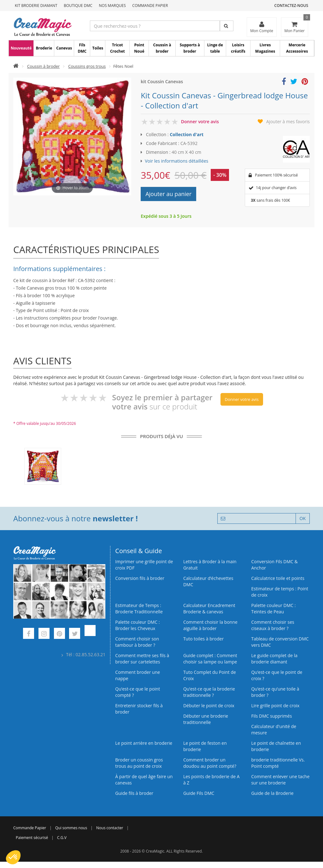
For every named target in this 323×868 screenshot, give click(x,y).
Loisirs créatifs (238, 48)
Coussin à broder (162, 48)
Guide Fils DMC (199, 793)
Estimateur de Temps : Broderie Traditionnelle (139, 608)
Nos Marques (112, 6)
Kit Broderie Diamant (36, 6)
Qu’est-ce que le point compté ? (138, 692)
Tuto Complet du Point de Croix (210, 675)
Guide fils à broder (134, 793)
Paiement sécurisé (32, 838)
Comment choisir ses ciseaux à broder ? (273, 625)
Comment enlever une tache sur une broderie (280, 780)
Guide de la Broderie (272, 793)
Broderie (44, 48)
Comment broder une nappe (138, 675)
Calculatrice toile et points (278, 578)
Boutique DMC (78, 6)
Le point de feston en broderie (205, 746)
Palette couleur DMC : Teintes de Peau (273, 608)
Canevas (64, 48)
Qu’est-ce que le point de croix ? (277, 675)
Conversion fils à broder (140, 578)
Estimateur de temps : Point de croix (280, 592)
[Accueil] (16, 66)
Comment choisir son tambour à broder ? (137, 642)
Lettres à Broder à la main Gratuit (210, 565)
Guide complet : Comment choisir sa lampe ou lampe (210, 659)
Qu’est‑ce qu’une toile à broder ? (275, 692)
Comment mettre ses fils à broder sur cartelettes (142, 659)
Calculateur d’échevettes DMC (208, 581)
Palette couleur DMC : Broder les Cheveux (137, 625)
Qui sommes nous (71, 828)
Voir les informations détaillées (176, 161)
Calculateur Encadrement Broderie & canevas (209, 608)
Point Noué (139, 48)
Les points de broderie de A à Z (211, 780)
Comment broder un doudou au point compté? (210, 763)
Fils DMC (82, 48)
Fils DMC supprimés (271, 716)
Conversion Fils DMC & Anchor (274, 565)
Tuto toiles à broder (203, 639)
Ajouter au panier (168, 194)
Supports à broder (190, 48)
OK (303, 518)
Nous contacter (110, 828)
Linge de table (215, 48)
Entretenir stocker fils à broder (139, 709)
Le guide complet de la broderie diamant (274, 659)
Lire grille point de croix (275, 706)
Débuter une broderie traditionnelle (206, 719)
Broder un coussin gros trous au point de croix (139, 763)
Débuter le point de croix (209, 706)
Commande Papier (150, 6)
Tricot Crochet (117, 48)
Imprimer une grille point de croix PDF (144, 565)
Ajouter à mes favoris (288, 122)
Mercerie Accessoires (297, 48)
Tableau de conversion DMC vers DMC (280, 642)
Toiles (98, 48)
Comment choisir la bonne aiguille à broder (210, 625)
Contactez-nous (291, 6)
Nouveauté (21, 48)
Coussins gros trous (87, 66)
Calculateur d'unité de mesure (274, 729)
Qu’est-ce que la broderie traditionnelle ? (209, 692)
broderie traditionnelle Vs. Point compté (278, 763)
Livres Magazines (265, 48)
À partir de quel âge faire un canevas (144, 780)
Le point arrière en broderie (144, 743)
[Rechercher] (227, 26)
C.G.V (62, 838)
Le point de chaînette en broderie (276, 746)
